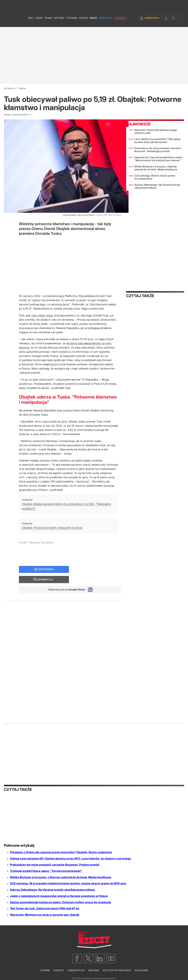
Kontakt (59, 970)
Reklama (94, 970)
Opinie (48, 22)
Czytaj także (140, 296)
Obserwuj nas (65, 580)
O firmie (45, 970)
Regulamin (141, 970)
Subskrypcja (76, 970)
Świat (39, 22)
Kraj (31, 22)
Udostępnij (46, 570)
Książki (84, 22)
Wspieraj (121, 22)
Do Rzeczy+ (106, 22)
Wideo (93, 22)
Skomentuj (99, 570)
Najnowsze (138, 124)
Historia (59, 22)
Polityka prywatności (117, 970)
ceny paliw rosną (42, 315)
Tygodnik (72, 22)
